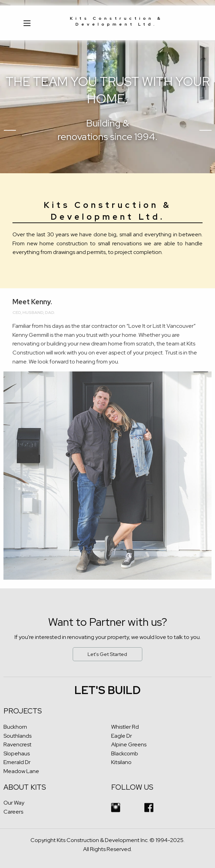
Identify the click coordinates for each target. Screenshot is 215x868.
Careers (13, 812)
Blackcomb (125, 753)
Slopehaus (17, 753)
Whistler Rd (125, 727)
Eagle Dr (122, 736)
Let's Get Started (107, 654)
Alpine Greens (129, 744)
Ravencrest (17, 744)
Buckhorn (15, 727)
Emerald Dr (17, 762)
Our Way (14, 803)
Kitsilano (121, 762)
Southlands (17, 736)
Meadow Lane (21, 771)
